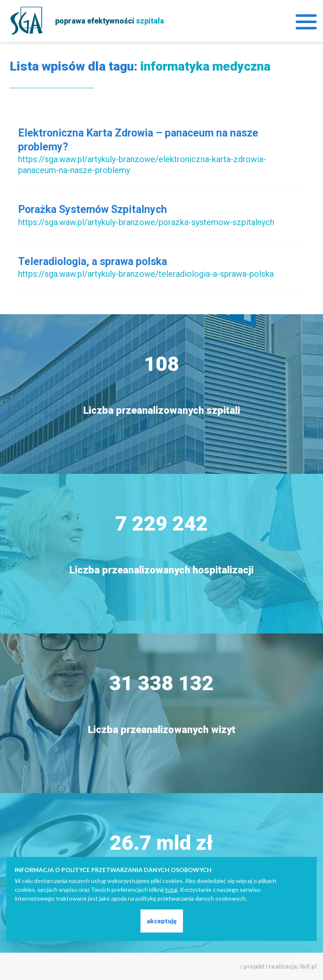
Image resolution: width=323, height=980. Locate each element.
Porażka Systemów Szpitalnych (93, 209)
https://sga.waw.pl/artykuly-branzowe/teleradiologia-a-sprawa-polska (146, 274)
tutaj (171, 889)
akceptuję (162, 921)
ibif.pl (308, 967)
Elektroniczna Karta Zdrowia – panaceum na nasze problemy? (138, 140)
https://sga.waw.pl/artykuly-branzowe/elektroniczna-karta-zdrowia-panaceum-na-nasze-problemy (142, 165)
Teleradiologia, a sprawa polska (93, 261)
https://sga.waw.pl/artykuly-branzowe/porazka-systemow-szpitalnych (146, 222)
